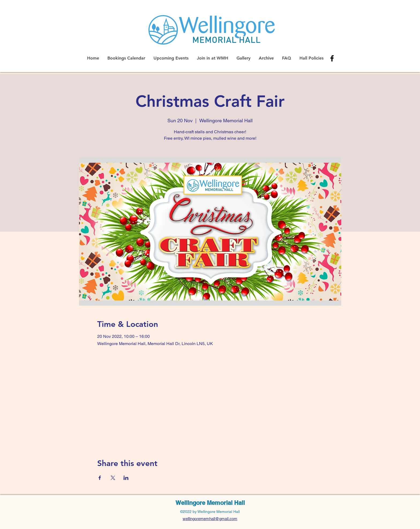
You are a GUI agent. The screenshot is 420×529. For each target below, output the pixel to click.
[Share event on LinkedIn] (126, 478)
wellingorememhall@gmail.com (210, 519)
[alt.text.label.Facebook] (332, 58)
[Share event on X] (113, 478)
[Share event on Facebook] (100, 478)
